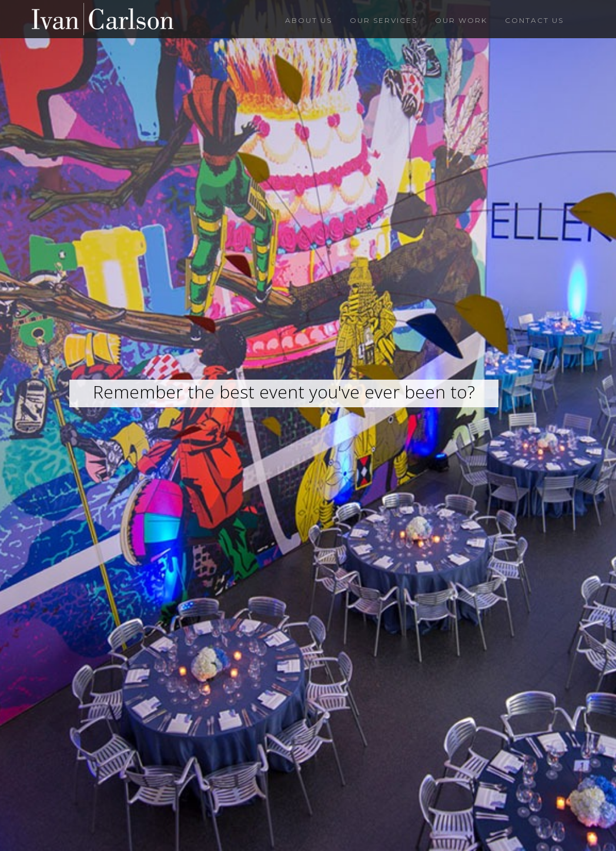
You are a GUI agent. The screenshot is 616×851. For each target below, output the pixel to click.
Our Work (461, 20)
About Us (309, 20)
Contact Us (534, 20)
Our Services (384, 20)
